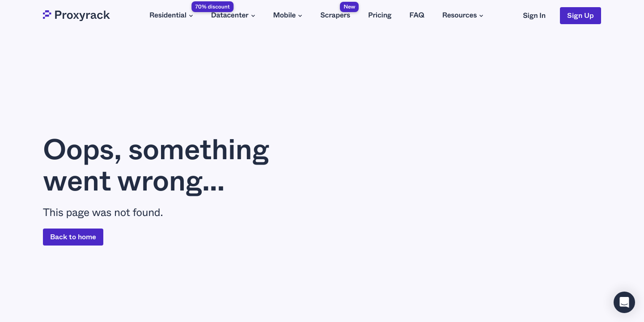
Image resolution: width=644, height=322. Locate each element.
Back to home (73, 237)
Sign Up (580, 15)
